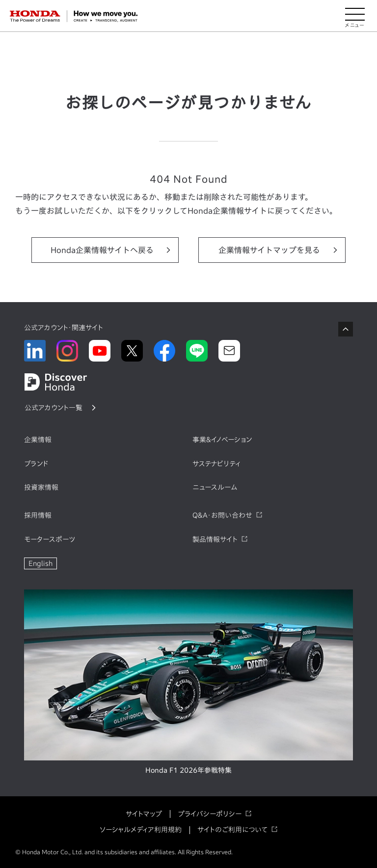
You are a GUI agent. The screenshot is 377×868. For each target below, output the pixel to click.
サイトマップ (144, 814)
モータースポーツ (50, 539)
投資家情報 (41, 487)
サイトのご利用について (232, 830)
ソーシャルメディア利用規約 (141, 830)
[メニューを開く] (355, 16)
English (40, 563)
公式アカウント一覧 (54, 408)
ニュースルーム (215, 487)
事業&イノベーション (222, 440)
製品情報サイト (215, 539)
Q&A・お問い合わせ (222, 515)
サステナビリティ (216, 464)
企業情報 (38, 440)
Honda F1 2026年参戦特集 (188, 770)
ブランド (36, 464)
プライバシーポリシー (210, 814)
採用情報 (38, 515)
